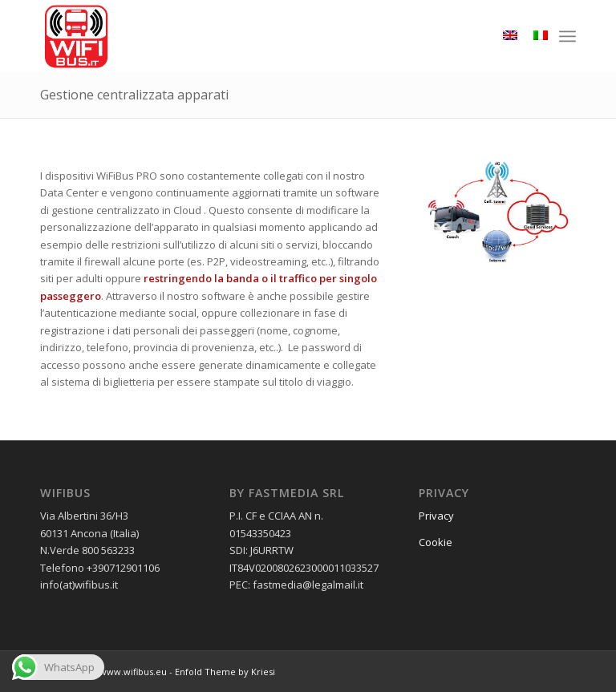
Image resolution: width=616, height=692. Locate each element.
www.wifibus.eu (133, 672)
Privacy (436, 516)
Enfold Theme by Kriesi (225, 672)
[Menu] (567, 36)
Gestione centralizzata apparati (134, 95)
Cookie (436, 542)
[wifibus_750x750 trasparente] (76, 36)
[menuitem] (567, 36)
